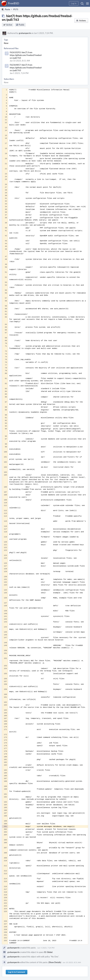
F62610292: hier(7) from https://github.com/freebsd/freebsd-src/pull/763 (26, 55)
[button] (87, 3)
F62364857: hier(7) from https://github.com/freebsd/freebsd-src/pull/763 (26, 68)
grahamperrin (25, 33)
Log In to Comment (17, 972)
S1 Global (48, 952)
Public (22, 25)
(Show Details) (55, 962)
